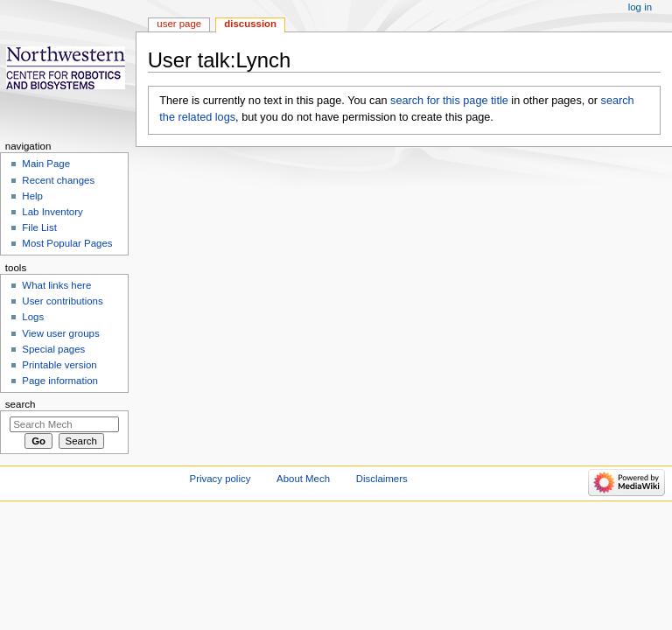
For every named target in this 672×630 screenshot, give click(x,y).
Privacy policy (220, 479)
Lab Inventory (52, 212)
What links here (56, 285)
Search (21, 404)
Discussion (250, 24)
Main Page (46, 164)
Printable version (59, 365)
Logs (33, 317)
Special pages (53, 349)
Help (32, 196)
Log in (640, 7)
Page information (60, 381)
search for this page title (449, 101)
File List (39, 227)
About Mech (303, 479)
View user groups (60, 333)
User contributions (62, 301)
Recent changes (58, 180)
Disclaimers (382, 479)
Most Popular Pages (67, 243)
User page (179, 24)
